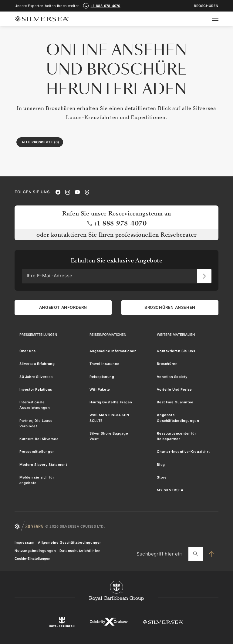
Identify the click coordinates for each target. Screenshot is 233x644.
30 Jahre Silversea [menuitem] (36, 376)
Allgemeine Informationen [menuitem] (113, 351)
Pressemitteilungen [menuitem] (37, 452)
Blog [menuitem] (161, 464)
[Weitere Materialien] (176, 334)
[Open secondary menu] (219, 19)
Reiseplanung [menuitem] (102, 376)
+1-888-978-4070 (117, 223)
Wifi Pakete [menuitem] (100, 389)
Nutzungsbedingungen (35, 550)
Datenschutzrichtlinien (80, 550)
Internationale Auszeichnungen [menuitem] (35, 405)
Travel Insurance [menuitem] (104, 364)
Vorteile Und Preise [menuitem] (174, 389)
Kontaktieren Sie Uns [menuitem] (176, 351)
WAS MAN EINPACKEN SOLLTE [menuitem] (109, 418)
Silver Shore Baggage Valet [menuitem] (109, 436)
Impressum (24, 542)
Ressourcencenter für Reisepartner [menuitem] (176, 436)
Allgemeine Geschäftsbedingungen (70, 542)
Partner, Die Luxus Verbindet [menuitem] (36, 423)
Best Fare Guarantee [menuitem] (175, 402)
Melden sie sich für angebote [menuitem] (37, 480)
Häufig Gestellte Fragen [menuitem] (111, 402)
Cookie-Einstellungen (32, 558)
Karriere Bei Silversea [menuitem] (39, 439)
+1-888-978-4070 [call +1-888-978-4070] (106, 6)
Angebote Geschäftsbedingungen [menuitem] (178, 418)
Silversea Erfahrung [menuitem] (37, 364)
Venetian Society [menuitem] (172, 376)
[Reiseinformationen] (108, 334)
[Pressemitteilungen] (38, 334)
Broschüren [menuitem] (167, 364)
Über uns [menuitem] (28, 351)
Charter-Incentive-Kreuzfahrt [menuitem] (183, 452)
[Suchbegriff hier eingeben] (196, 554)
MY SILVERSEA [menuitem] (170, 490)
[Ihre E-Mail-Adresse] (204, 276)
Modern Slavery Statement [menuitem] (43, 464)
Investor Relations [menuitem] (36, 389)
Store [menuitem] (162, 477)
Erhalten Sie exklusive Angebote (117, 260)
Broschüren (206, 6)
